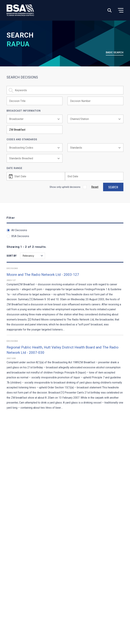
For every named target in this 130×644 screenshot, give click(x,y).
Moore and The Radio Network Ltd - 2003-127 (43, 275)
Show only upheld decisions (65, 187)
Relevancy (33, 256)
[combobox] (35, 119)
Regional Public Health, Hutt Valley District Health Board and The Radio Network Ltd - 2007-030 (63, 350)
